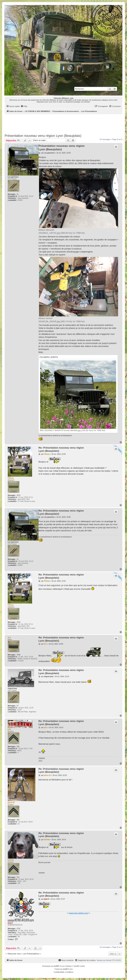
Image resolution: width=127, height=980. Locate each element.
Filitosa (11, 478)
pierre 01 (11, 803)
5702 (19, 929)
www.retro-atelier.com (79, 913)
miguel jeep (12, 688)
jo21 (9, 729)
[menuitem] (24, 106)
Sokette (11, 860)
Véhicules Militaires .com (64, 98)
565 (18, 747)
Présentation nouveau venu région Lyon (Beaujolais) (43, 136)
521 (18, 877)
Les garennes (13, 177)
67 (18, 706)
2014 (19, 495)
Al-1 (9, 637)
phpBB (56, 966)
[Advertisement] (65, 123)
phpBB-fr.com (68, 969)
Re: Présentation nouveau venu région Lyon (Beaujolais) (61, 449)
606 (18, 820)
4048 (19, 655)
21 (18, 194)
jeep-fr (10, 923)
